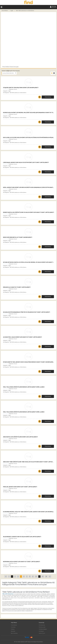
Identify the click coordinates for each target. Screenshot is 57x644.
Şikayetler (13, 631)
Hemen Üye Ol (42, 633)
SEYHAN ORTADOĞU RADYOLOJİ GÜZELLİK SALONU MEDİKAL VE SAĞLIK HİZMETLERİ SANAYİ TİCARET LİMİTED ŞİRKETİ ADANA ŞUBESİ (28, 262)
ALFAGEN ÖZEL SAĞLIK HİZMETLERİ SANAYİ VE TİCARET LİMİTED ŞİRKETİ (22, 337)
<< (6, 576)
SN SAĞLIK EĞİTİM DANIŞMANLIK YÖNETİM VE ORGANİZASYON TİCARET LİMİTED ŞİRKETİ (27, 312)
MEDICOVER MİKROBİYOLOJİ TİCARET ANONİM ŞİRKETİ (18, 237)
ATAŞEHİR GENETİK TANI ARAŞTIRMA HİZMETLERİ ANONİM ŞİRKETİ (21, 88)
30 (46, 576)
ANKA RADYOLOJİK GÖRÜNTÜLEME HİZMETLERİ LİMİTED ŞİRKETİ (20, 437)
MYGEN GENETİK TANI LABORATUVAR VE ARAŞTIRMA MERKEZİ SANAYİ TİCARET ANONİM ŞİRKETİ (28, 362)
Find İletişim (41, 631)
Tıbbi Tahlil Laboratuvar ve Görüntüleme (18, 93)
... (12, 576)
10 (36, 576)
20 (43, 576)
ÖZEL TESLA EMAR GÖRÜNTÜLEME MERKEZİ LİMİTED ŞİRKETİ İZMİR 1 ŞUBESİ (24, 412)
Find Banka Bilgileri (43, 629)
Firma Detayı (48, 97)
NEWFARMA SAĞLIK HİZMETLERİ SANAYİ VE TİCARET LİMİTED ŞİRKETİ (21, 562)
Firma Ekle (13, 627)
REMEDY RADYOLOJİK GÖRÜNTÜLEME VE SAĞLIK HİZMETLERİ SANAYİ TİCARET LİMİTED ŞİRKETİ (28, 212)
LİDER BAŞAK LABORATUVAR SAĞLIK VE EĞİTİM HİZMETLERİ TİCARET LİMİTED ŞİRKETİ (26, 162)
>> (50, 576)
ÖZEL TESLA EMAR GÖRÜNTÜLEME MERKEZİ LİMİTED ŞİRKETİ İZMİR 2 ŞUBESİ (24, 387)
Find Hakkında (42, 625)
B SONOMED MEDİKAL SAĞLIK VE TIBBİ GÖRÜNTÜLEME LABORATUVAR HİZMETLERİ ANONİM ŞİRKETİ (28, 512)
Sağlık (9, 91)
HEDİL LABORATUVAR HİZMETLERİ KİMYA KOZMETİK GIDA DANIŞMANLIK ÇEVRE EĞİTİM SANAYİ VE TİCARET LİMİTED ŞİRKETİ (28, 187)
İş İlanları (13, 629)
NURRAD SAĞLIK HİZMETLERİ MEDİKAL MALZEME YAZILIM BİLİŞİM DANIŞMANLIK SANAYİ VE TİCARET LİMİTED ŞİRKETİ (28, 113)
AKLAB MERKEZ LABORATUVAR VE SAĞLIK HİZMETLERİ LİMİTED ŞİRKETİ (22, 537)
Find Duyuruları (42, 627)
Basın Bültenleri (14, 633)
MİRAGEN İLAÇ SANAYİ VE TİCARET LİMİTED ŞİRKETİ (17, 287)
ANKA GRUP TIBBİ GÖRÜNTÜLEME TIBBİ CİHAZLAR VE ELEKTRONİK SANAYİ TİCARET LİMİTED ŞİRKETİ (28, 462)
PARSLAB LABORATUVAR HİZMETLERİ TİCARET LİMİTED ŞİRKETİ (20, 487)
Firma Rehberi (14, 625)
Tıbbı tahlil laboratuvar (8, 594)
